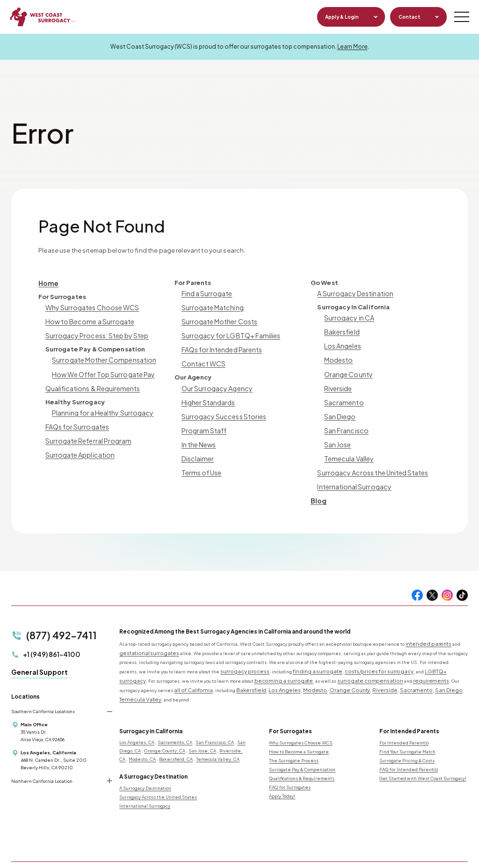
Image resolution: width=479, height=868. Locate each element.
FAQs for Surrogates (76, 419)
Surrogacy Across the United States (370, 461)
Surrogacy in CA (348, 316)
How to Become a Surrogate (87, 319)
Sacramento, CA (175, 714)
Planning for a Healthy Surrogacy (100, 405)
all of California (438, 663)
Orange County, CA (165, 722)
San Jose (337, 434)
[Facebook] (417, 581)
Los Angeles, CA (137, 714)
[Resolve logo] (200, 807)
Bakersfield (341, 329)
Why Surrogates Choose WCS (90, 306)
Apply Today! (282, 767)
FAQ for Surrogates (290, 758)
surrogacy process (240, 654)
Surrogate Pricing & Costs (407, 731)
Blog (318, 487)
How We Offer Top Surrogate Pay (100, 369)
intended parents (425, 629)
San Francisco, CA (215, 714)
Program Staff (202, 421)
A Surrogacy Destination (353, 293)
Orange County (348, 369)
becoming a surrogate (215, 663)
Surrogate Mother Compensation (101, 355)
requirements (341, 663)
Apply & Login (341, 17)
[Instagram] (447, 581)
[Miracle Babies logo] (144, 807)
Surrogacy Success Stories (221, 408)
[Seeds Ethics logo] (255, 807)
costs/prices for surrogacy (353, 654)
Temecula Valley (348, 448)
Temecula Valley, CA (218, 730)
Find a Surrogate (206, 293)
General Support (40, 653)
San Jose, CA (202, 722)
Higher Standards (207, 395)
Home (48, 282)
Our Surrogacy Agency (215, 382)
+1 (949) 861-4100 (46, 637)
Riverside (338, 382)
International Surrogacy (352, 474)
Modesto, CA (142, 730)
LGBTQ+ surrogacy (411, 654)
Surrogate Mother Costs (217, 319)
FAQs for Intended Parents (220, 345)
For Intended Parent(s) (404, 714)
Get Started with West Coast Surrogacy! (423, 749)
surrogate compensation (289, 663)
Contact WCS (202, 358)
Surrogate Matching (211, 306)
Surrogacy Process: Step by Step (94, 332)
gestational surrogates (144, 637)
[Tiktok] (462, 581)
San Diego (340, 408)
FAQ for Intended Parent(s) (409, 740)
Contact (408, 17)
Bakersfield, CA (176, 730)
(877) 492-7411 (53, 620)
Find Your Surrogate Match (407, 723)
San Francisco (345, 421)
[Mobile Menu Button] (460, 17)
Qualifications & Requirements (91, 382)
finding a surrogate (303, 654)
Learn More (352, 47)
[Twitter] (432, 581)
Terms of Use (200, 461)
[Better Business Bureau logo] (326, 807)
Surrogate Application (79, 445)
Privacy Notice (109, 850)
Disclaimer (197, 448)
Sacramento (342, 395)
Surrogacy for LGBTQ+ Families (228, 332)
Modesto (338, 355)
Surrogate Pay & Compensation (302, 740)
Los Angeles (342, 342)
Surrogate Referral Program (85, 432)
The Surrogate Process (294, 731)
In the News (198, 434)
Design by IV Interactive (189, 850)
